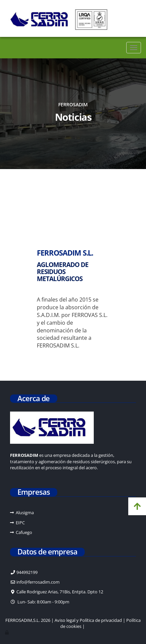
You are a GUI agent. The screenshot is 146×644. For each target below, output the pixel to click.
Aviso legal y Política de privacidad (88, 620)
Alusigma (25, 513)
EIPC (20, 523)
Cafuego (24, 532)
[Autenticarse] (7, 632)
